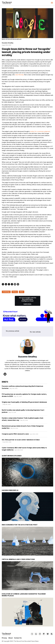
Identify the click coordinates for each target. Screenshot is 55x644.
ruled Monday (19, 75)
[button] (52, 3)
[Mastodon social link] (44, 634)
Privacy (15, 292)
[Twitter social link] (32, 634)
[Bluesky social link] (48, 634)
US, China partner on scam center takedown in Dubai (21, 441)
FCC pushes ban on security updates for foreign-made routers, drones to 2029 (24, 396)
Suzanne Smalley (8, 43)
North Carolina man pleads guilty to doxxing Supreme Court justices (23, 412)
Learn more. (28, 304)
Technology (6, 292)
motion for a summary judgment (40, 131)
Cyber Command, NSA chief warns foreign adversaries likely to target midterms (24, 449)
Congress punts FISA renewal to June (20, 435)
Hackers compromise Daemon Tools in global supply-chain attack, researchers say (22, 420)
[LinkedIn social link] (36, 634)
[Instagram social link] (40, 634)
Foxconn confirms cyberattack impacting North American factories (22, 388)
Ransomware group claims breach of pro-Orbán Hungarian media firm (23, 428)
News (22, 292)
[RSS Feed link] (52, 634)
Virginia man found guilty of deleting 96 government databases (24, 404)
